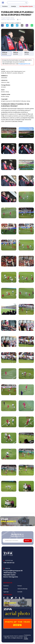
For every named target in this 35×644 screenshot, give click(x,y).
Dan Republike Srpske (26, 6)
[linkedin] (12, 25)
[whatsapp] (32, 25)
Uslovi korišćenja (22, 589)
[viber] (27, 25)
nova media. (26, 638)
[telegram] (17, 25)
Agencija (6, 592)
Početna (5, 6)
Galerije (13, 6)
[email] (22, 25)
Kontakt (20, 592)
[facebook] (2, 25)
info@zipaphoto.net (24, 64)
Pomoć (20, 586)
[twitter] (7, 25)
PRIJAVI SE (27, 541)
